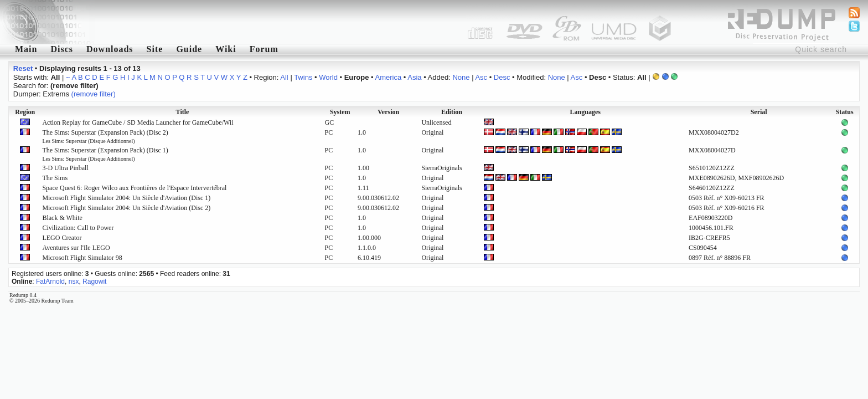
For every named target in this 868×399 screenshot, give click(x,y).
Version (388, 112)
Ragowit (94, 282)
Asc (481, 77)
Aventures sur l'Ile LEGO (76, 248)
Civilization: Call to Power (78, 228)
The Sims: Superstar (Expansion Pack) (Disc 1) (105, 154)
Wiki (226, 49)
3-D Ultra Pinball (65, 168)
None (461, 77)
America (389, 77)
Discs (62, 49)
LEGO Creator (62, 238)
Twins (303, 77)
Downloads (110, 49)
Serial (759, 112)
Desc (502, 77)
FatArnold (50, 282)
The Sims (55, 178)
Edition (452, 112)
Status (845, 112)
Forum (264, 49)
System (340, 112)
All (284, 77)
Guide (189, 49)
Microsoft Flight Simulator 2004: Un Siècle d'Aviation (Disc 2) (126, 208)
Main (26, 49)
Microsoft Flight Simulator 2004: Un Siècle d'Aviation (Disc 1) (126, 198)
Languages (585, 112)
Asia (414, 77)
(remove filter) (94, 94)
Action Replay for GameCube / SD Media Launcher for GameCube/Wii (138, 122)
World (328, 77)
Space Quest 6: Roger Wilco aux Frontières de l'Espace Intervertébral (134, 188)
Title (183, 112)
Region (25, 112)
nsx (74, 282)
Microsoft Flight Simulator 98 (82, 258)
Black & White (62, 218)
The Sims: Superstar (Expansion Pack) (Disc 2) (105, 136)
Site (155, 49)
